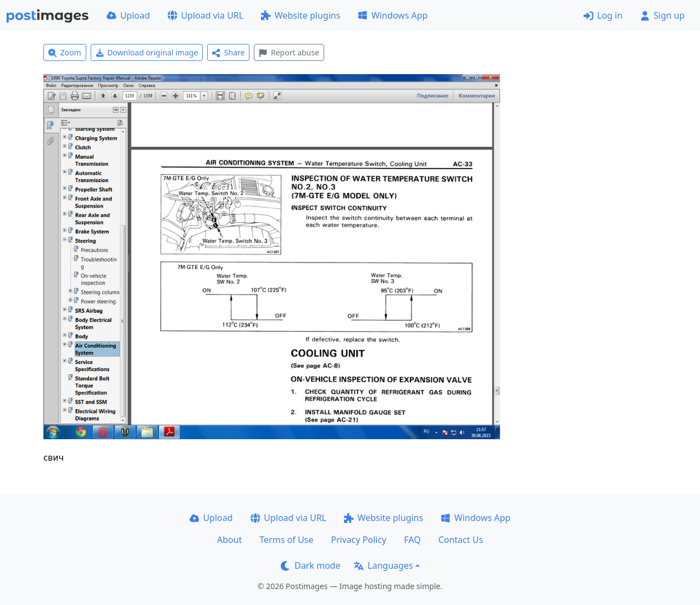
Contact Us (461, 540)
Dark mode (310, 565)
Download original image (147, 52)
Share (228, 52)
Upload (128, 15)
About (229, 540)
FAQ (412, 540)
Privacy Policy (359, 540)
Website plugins (301, 15)
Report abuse (289, 52)
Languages (383, 565)
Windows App (393, 15)
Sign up (662, 15)
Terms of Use (286, 540)
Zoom (65, 52)
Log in (603, 15)
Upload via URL (205, 15)
